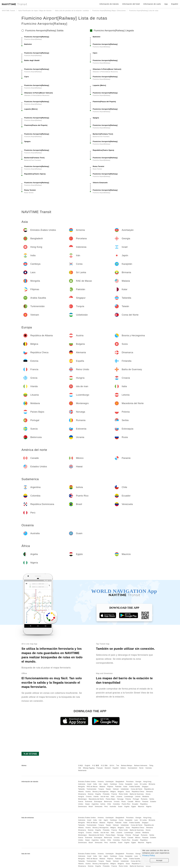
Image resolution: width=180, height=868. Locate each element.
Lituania (119, 797)
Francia (114, 794)
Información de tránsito (109, 4)
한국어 (112, 766)
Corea (121, 784)
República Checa (138, 792)
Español (116, 768)
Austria (88, 792)
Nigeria (149, 807)
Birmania (152, 784)
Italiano (123, 768)
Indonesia (82, 784)
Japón (106, 784)
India (95, 784)
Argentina (95, 804)
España (98, 794)
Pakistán (118, 787)
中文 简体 (104, 766)
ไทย (118, 766)
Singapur (145, 787)
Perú (106, 807)
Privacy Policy (149, 855)
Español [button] (175, 4)
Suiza (128, 792)
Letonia (138, 797)
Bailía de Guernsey (137, 794)
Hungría (81, 797)
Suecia (81, 802)
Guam (120, 807)
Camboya (113, 784)
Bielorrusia (108, 802)
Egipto (134, 807)
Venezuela (99, 807)
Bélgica (113, 792)
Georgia (138, 782)
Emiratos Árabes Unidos (87, 782)
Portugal (136, 799)
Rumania (144, 799)
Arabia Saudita (135, 787)
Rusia (124, 802)
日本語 (80, 766)
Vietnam (116, 789)
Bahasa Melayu (127, 766)
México (138, 802)
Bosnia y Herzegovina (101, 792)
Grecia (148, 794)
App (166, 4)
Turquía (101, 789)
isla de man (105, 797)
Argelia (127, 807)
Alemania (149, 792)
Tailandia (81, 789)
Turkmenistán (91, 789)
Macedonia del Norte (96, 799)
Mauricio (141, 807)
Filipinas (110, 787)
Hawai (87, 804)
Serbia (152, 799)
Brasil (91, 807)
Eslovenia (89, 802)
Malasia (102, 787)
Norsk (141, 768)
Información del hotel (131, 4)
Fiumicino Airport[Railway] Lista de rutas (64, 18)
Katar (125, 787)
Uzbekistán (125, 789)
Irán (100, 784)
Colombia (116, 804)
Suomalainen (133, 768)
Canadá (130, 802)
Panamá (145, 802)
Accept (159, 860)
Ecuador (135, 804)
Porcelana (130, 782)
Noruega (120, 799)
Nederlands (82, 771)
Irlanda (96, 797)
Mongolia (81, 787)
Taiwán (108, 789)
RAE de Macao (92, 787)
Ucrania (117, 802)
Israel (89, 784)
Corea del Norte (136, 789)
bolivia (103, 804)
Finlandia (106, 794)
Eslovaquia (98, 802)
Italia (113, 797)
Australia (113, 807)
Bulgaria (121, 792)
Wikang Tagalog (89, 768)
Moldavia (146, 797)
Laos (136, 784)
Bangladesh (120, 782)
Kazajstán (129, 784)
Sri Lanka (143, 784)
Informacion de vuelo (152, 4)
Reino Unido (123, 794)
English (88, 766)
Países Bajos (110, 799)
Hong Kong (147, 782)
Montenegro (82, 799)
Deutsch (108, 768)
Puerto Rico (126, 804)
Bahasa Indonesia (141, 766)
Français (100, 768)
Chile (109, 804)
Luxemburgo (129, 797)
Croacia (89, 797)
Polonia (128, 799)
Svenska (149, 768)
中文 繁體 (95, 766)
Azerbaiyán (110, 782)
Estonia (91, 794)
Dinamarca (82, 794)
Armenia (101, 782)
